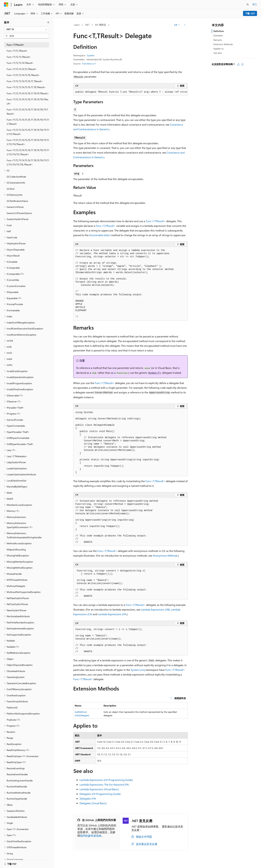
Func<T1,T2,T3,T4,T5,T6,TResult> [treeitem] (23, 75)
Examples (218, 35)
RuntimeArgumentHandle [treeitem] (20, 780)
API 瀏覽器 (100, 25)
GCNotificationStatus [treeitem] (17, 201)
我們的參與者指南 (91, 836)
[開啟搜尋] (248, 4)
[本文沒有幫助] (242, 64)
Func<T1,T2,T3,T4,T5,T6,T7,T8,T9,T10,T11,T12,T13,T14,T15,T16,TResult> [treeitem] (28, 162)
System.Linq (138, 670)
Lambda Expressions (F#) (112, 614)
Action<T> (155, 373)
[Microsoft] (6, 4)
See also (218, 53)
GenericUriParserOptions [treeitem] (19, 213)
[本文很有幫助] (238, 64)
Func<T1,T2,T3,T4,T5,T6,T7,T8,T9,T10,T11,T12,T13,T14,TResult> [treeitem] (28, 142)
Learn (77, 25)
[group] (130, 92)
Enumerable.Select (100, 235)
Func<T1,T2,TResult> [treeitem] (17, 51)
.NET (87, 25)
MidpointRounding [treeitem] (16, 549)
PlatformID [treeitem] (12, 708)
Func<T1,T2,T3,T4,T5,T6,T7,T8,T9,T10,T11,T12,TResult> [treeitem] (28, 122)
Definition (219, 31)
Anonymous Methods (165, 555)
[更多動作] (185, 25)
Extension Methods (223, 44)
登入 (255, 4)
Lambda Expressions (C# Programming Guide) (106, 780)
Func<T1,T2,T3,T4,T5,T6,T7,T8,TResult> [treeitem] (26, 87)
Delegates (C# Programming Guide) (100, 794)
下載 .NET (250, 13)
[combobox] (27, 29)
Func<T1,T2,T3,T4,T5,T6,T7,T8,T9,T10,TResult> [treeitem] (27, 101)
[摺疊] (48, 22)
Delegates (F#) (88, 798)
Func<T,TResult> (156, 221)
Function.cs (88, 64)
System (91, 55)
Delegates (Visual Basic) (93, 803)
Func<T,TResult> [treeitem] (16, 45)
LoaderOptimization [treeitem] (17, 468)
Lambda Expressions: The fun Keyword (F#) (104, 784)
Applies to (218, 49)
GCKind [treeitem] (10, 189)
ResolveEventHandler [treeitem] (17, 774)
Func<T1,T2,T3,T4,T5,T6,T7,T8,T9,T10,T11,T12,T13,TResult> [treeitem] (28, 132)
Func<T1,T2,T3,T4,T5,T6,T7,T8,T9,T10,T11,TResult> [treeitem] (27, 112)
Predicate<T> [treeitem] (14, 720)
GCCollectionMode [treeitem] (16, 177)
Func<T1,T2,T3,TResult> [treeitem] (19, 57)
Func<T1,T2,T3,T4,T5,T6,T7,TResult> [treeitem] (25, 81)
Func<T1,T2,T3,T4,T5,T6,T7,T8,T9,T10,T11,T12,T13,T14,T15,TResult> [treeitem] (28, 152)
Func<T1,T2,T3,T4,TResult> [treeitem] (20, 63)
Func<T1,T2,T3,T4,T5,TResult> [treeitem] (22, 69)
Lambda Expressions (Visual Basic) (99, 789)
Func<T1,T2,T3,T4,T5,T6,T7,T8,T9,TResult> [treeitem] (28, 93)
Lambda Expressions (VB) (155, 609)
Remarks (218, 40)
